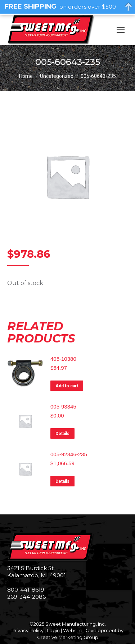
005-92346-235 (69, 454)
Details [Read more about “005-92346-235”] (62, 481)
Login (53, 630)
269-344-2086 (26, 597)
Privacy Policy (28, 630)
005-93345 (63, 407)
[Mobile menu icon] (121, 30)
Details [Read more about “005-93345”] (62, 434)
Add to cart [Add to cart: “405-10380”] (67, 386)
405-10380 (63, 359)
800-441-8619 (26, 590)
